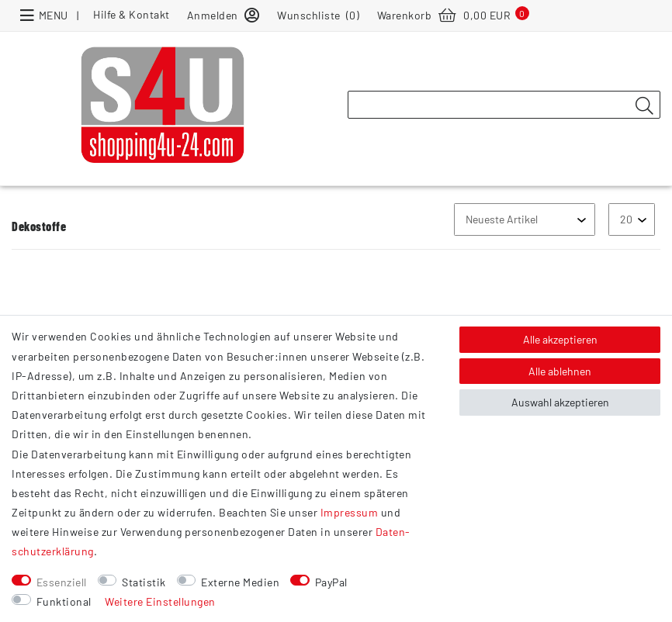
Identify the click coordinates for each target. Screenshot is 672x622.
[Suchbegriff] (504, 105)
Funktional (64, 601)
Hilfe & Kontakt (132, 14)
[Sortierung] (525, 219)
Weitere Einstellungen (160, 601)
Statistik (144, 582)
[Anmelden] (223, 14)
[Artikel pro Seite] (632, 219)
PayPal (331, 582)
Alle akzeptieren (560, 339)
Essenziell (62, 582)
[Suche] (644, 105)
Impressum (350, 512)
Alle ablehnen (560, 371)
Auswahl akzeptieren (560, 402)
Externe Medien (240, 582)
